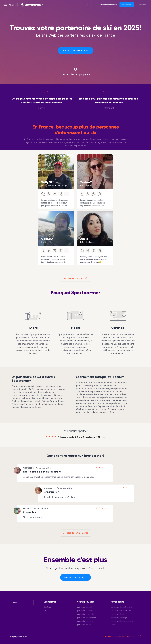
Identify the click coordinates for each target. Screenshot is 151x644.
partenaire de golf (85, 607)
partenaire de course (86, 611)
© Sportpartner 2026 (19, 637)
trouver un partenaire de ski (75, 50)
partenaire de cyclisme (87, 618)
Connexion (142, 5)
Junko (84, 239)
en (91, 5)
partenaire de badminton (121, 611)
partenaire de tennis (85, 621)
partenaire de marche (86, 614)
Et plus (114, 625)
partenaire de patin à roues (122, 621)
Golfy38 (46, 182)
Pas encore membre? (109, 5)
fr (85, 5)
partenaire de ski (118, 614)
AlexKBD (47, 239)
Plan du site (131, 637)
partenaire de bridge (119, 618)
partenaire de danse (85, 625)
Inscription (127, 5)
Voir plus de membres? (76, 278)
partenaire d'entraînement (121, 607)
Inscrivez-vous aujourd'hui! (77, 577)
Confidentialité (119, 637)
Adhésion (47, 607)
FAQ (45, 611)
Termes (108, 637)
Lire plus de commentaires (76, 533)
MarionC (86, 182)
